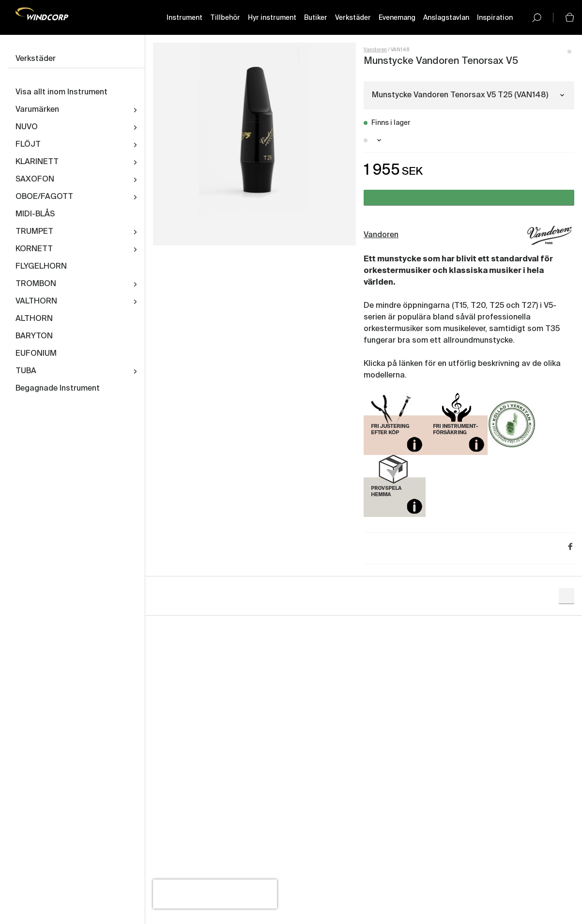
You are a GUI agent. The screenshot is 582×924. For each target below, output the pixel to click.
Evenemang (397, 18)
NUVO (27, 127)
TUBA (26, 371)
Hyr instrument (272, 18)
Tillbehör (225, 18)
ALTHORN (34, 319)
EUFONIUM (36, 354)
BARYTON (34, 336)
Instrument (184, 18)
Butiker (316, 18)
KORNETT (34, 249)
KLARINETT (37, 162)
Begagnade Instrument (58, 389)
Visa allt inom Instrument (61, 92)
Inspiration (495, 18)
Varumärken (37, 110)
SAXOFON (35, 180)
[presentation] (215, 894)
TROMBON (36, 284)
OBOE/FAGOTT (44, 197)
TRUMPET (34, 232)
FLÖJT (28, 145)
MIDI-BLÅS (35, 214)
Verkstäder (353, 18)
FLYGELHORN (41, 267)
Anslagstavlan (446, 18)
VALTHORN (36, 302)
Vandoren (375, 50)
